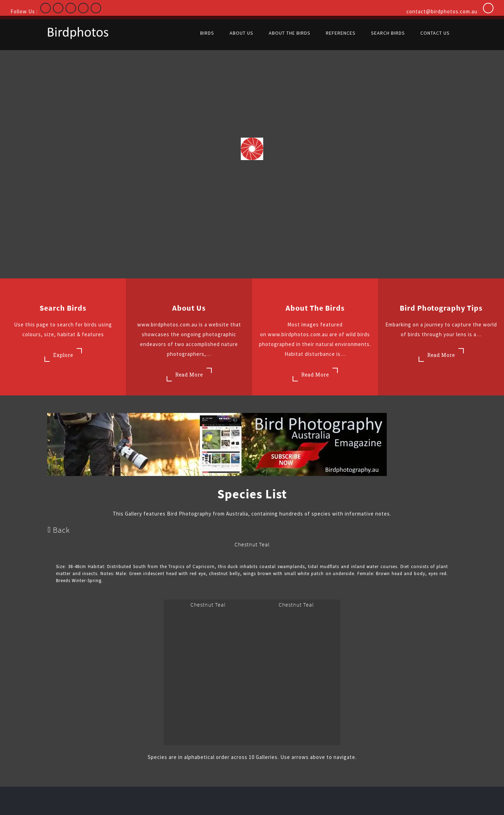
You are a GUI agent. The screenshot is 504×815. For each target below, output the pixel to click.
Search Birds (63, 308)
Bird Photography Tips (441, 308)
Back (59, 530)
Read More (189, 375)
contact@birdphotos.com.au (442, 11)
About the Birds (315, 308)
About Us (189, 308)
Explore (63, 355)
